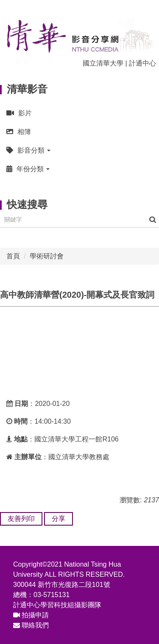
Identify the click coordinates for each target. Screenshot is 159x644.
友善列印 (21, 519)
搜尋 (153, 220)
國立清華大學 (103, 63)
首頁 (13, 256)
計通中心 (142, 63)
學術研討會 (47, 256)
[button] (79, 150)
